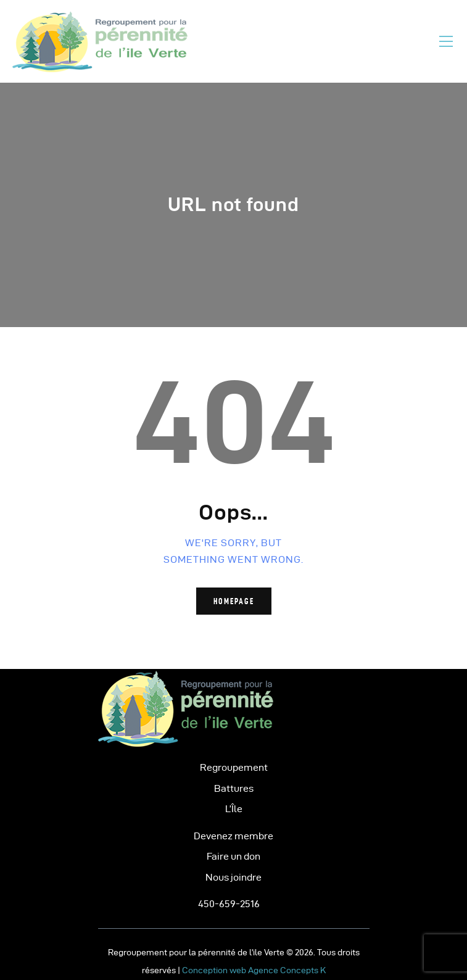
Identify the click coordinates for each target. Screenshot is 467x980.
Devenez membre (233, 836)
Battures (234, 788)
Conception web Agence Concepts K (254, 970)
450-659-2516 (229, 904)
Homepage (234, 601)
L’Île (234, 809)
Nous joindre (233, 877)
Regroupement (234, 767)
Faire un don (233, 856)
